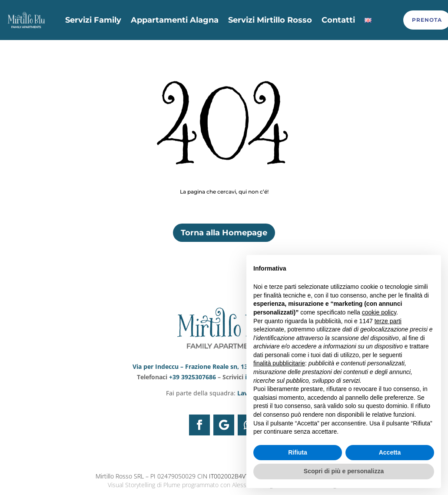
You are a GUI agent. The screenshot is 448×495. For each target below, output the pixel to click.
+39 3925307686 (193, 376)
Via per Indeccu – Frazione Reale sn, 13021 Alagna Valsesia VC (224, 366)
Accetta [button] (390, 452)
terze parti (388, 321)
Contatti (338, 20)
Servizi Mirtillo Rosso (270, 20)
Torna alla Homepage (224, 232)
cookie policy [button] (379, 312)
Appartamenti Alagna (175, 20)
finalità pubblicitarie (279, 363)
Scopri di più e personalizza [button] (344, 471)
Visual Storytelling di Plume (144, 484)
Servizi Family (93, 20)
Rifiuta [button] (298, 452)
